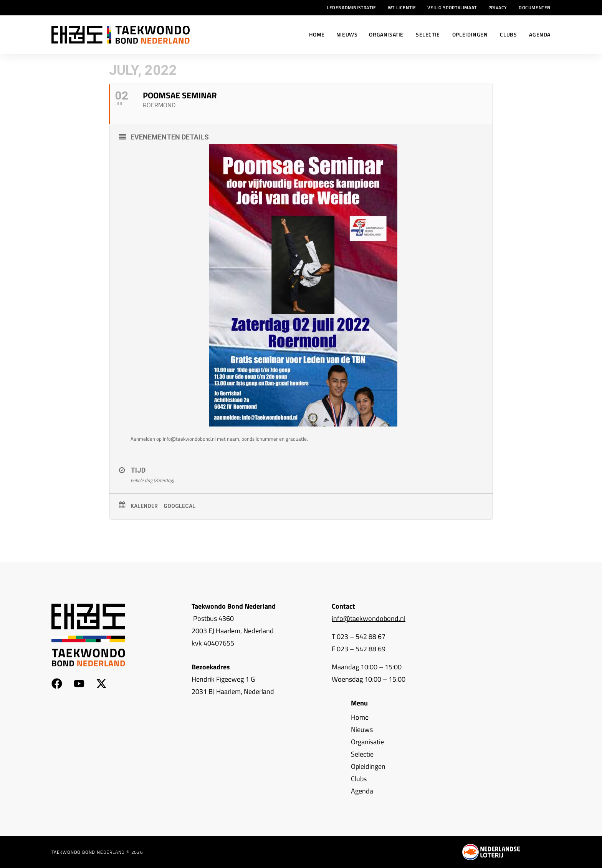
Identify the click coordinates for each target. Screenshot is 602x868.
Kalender (144, 506)
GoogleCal (179, 506)
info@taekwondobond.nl (369, 618)
